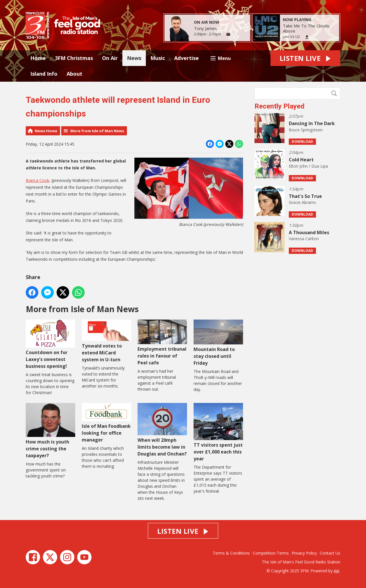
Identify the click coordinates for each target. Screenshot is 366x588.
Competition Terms (271, 553)
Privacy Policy (304, 553)
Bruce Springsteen (306, 130)
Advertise (186, 58)
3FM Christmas (74, 58)
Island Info (44, 74)
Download (302, 142)
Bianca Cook (37, 180)
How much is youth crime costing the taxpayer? (50, 431)
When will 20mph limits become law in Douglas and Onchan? (162, 430)
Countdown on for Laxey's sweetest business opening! (50, 344)
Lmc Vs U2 (291, 37)
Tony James (205, 28)
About (74, 74)
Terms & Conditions (231, 553)
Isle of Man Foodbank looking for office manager (107, 423)
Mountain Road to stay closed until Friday (218, 343)
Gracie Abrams (302, 202)
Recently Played (280, 106)
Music (158, 58)
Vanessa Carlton (304, 239)
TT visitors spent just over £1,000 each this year (218, 432)
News (134, 58)
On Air (110, 58)
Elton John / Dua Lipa (308, 166)
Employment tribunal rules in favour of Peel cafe (162, 343)
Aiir (337, 571)
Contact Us (330, 553)
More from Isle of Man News (97, 131)
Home (38, 58)
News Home (46, 131)
